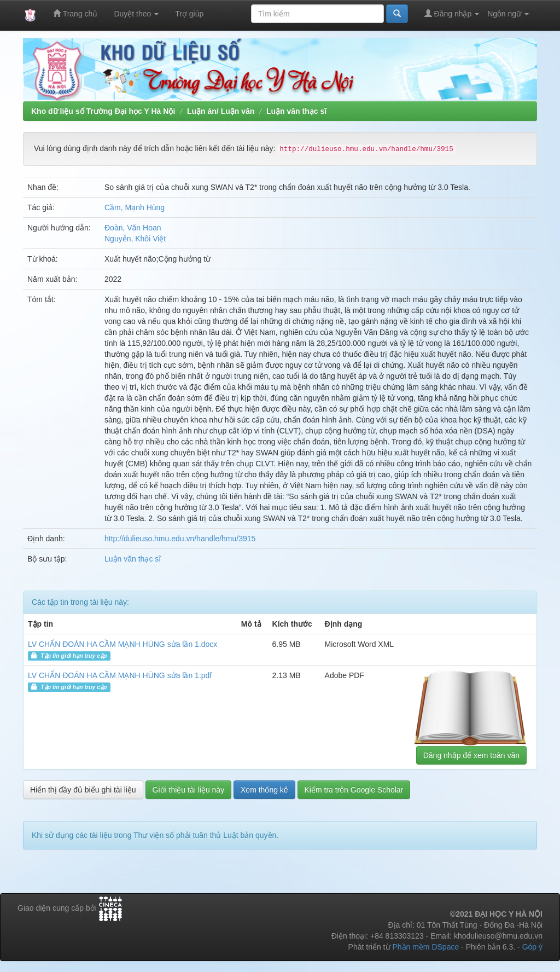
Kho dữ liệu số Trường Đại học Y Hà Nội (103, 111)
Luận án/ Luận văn (221, 111)
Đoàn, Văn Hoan (133, 228)
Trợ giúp (189, 14)
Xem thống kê (264, 790)
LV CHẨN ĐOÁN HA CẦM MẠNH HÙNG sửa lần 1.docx (122, 644)
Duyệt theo (136, 14)
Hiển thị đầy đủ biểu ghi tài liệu (83, 790)
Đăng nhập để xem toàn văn (471, 755)
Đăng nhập (452, 13)
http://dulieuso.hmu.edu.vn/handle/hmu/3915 (180, 539)
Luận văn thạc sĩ (296, 111)
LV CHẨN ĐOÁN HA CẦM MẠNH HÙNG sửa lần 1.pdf (120, 675)
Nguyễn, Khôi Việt (135, 239)
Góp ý (532, 947)
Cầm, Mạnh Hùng (135, 207)
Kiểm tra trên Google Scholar (354, 790)
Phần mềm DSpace (425, 947)
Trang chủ (75, 13)
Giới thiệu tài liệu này (189, 790)
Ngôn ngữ (508, 14)
